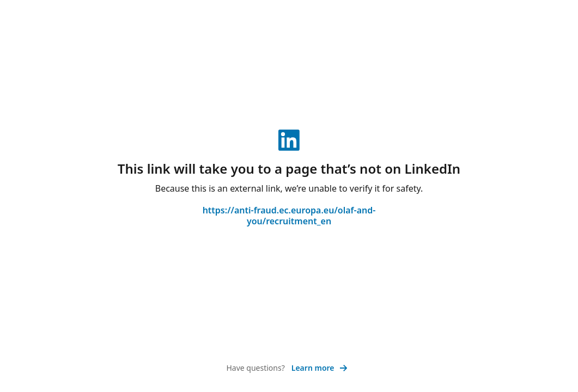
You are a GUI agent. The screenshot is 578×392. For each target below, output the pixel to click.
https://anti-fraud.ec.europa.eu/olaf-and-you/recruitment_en (289, 216)
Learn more (320, 368)
